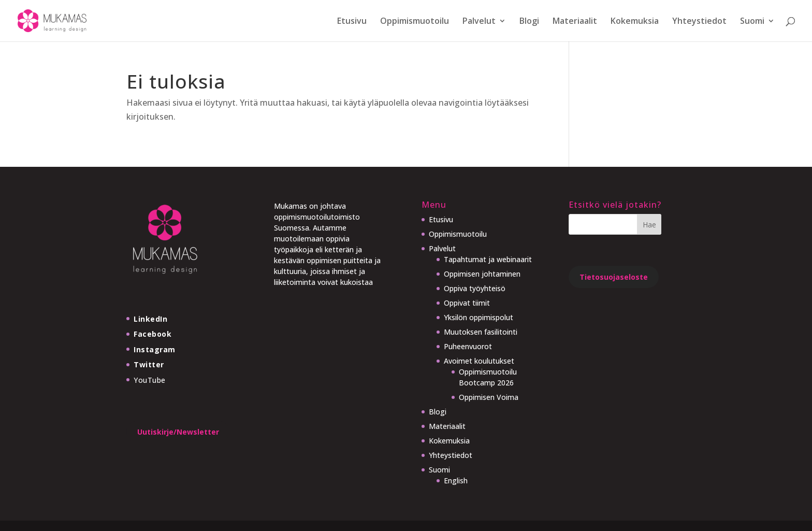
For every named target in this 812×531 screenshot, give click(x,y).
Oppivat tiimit (467, 303)
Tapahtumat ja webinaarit (488, 259)
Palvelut (479, 22)
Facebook (153, 334)
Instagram (155, 349)
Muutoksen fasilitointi (481, 332)
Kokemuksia (635, 22)
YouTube (150, 380)
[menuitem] (757, 29)
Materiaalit (575, 22)
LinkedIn (150, 319)
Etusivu (352, 22)
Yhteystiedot (699, 22)
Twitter (149, 364)
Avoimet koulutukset (479, 361)
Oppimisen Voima (489, 397)
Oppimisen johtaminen (482, 274)
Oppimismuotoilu (415, 22)
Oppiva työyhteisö (475, 288)
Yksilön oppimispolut (479, 317)
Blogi (529, 22)
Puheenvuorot (468, 346)
